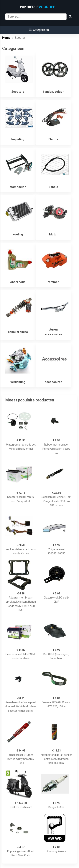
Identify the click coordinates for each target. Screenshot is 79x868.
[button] (39, 30)
